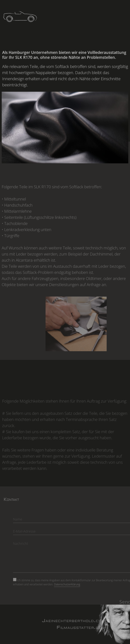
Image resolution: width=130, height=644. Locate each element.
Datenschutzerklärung (67, 591)
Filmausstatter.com (87, 628)
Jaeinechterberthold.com (80, 621)
